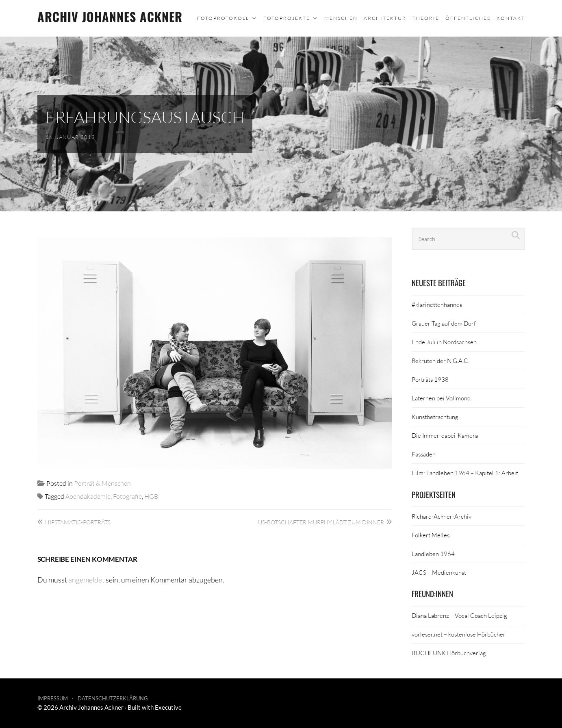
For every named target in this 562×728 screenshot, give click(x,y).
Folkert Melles (431, 535)
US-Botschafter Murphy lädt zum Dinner (321, 522)
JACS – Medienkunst (439, 572)
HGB (151, 496)
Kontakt (511, 18)
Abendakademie (88, 496)
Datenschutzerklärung (113, 698)
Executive (168, 707)
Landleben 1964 (433, 554)
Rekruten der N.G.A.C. (440, 361)
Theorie (426, 18)
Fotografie (127, 496)
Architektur (385, 18)
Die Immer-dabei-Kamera (445, 435)
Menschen (341, 18)
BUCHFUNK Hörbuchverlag (449, 653)
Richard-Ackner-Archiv (442, 516)
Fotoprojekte (287, 18)
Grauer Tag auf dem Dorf (444, 323)
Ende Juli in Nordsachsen (444, 342)
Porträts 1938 (430, 379)
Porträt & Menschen (102, 483)
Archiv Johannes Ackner (110, 16)
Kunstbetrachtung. (436, 417)
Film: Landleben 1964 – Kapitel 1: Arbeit (465, 473)
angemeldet (86, 580)
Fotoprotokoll (223, 18)
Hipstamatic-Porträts (78, 522)
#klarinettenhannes (437, 304)
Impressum (53, 698)
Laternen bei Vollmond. (442, 398)
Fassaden (424, 454)
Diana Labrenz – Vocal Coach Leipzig (459, 615)
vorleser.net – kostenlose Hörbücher (459, 634)
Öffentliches (468, 18)
